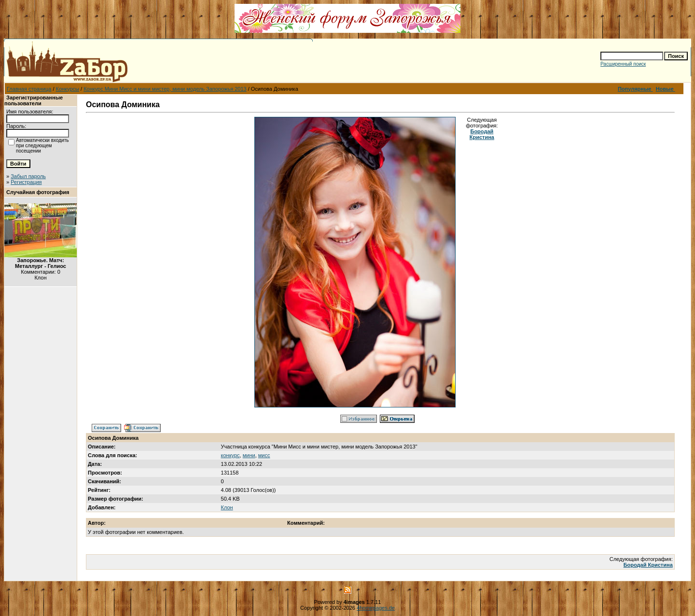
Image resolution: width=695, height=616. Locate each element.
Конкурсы (68, 89)
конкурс (230, 455)
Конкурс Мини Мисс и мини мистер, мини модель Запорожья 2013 (165, 89)
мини (249, 455)
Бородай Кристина (482, 134)
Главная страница (29, 89)
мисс (264, 455)
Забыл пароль (28, 176)
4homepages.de (376, 608)
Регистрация (26, 182)
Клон (227, 507)
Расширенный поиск (623, 64)
